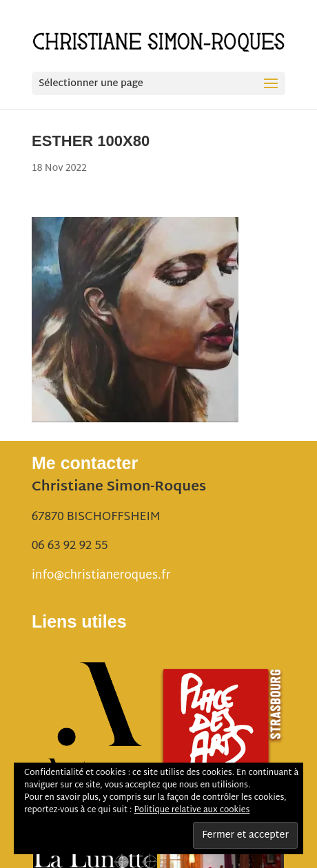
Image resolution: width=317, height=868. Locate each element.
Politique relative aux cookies (192, 810)
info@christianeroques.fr (101, 576)
